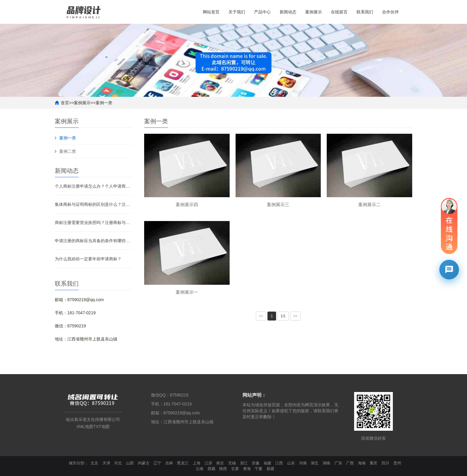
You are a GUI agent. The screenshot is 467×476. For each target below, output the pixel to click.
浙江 (244, 463)
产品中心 (262, 12)
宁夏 (259, 469)
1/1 (283, 316)
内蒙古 (144, 463)
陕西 (223, 469)
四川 (385, 463)
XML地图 (85, 427)
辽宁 (157, 463)
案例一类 (104, 103)
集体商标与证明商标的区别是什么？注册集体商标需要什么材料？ (94, 204)
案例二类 (68, 151)
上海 (197, 463)
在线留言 (339, 12)
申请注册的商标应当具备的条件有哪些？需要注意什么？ (94, 241)
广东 (338, 463)
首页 (65, 103)
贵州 (397, 463)
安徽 (256, 463)
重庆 (373, 463)
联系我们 (365, 12)
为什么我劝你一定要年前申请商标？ (88, 259)
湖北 (315, 463)
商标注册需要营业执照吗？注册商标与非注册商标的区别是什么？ (94, 223)
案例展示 (314, 12)
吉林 (169, 463)
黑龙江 (183, 463)
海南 (362, 463)
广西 (350, 463)
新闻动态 (288, 12)
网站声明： (254, 395)
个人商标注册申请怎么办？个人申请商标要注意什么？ (94, 186)
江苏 (208, 463)
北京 (94, 463)
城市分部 (77, 463)
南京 (220, 463)
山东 (291, 463)
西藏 (211, 469)
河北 (118, 463)
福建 (267, 463)
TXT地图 (101, 427)
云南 (200, 469)
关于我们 (237, 12)
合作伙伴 (390, 12)
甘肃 (235, 469)
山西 (130, 463)
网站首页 (211, 12)
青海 (247, 469)
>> (295, 316)
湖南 (326, 463)
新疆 (270, 469)
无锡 (232, 463)
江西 (279, 463)
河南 (303, 463)
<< (261, 316)
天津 (106, 463)
